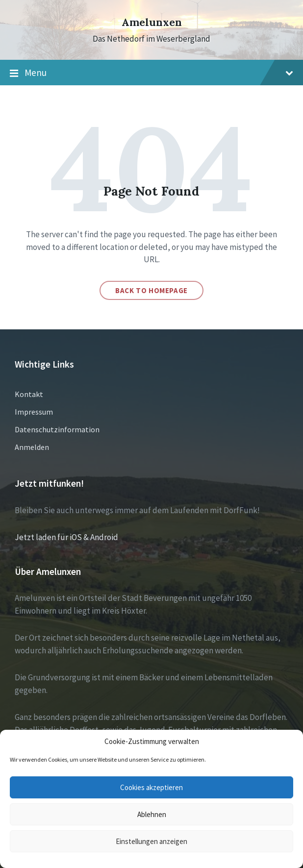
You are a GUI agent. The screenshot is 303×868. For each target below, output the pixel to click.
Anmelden (32, 447)
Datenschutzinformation (57, 429)
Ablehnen (152, 814)
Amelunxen (152, 22)
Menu (151, 73)
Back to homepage (151, 290)
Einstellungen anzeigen (151, 841)
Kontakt (29, 394)
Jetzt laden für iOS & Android (66, 537)
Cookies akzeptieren (151, 787)
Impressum (34, 412)
